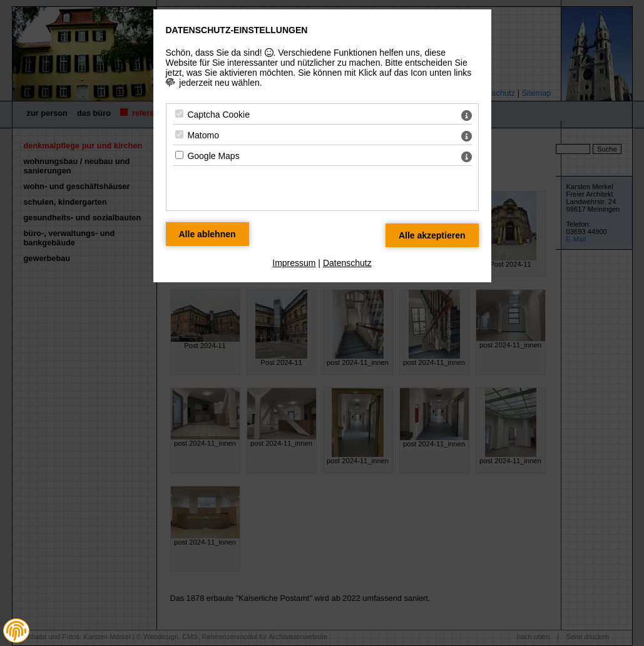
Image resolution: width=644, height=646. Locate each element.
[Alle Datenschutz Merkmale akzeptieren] (432, 235)
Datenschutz (347, 263)
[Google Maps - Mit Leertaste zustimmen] (179, 155)
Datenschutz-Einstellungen (237, 30)
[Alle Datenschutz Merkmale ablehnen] (207, 234)
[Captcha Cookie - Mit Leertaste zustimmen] (179, 114)
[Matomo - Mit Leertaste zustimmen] (179, 134)
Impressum (294, 263)
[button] (16, 631)
